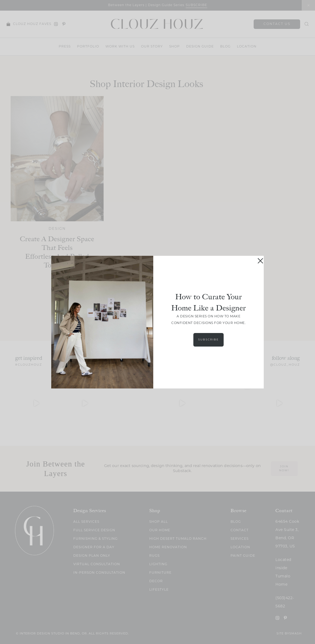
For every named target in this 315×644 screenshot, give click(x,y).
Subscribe (208, 340)
